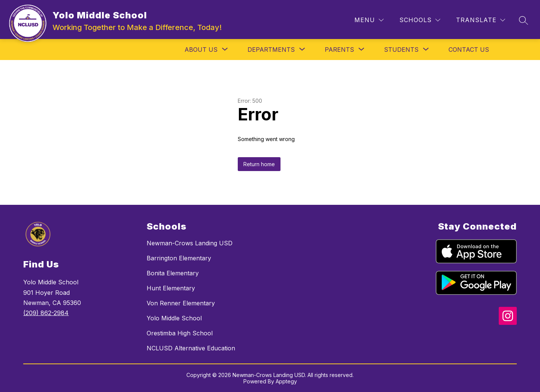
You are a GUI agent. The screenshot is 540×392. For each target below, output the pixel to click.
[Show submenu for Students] (401, 50)
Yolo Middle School (174, 318)
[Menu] (369, 20)
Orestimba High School (180, 333)
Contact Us (469, 50)
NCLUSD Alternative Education (191, 348)
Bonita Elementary (173, 273)
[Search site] (523, 20)
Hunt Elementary (171, 288)
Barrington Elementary (179, 258)
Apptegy (286, 381)
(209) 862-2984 (46, 313)
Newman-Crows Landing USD (190, 243)
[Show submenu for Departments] (271, 50)
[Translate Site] (481, 20)
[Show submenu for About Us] (201, 50)
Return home (259, 164)
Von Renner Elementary (181, 303)
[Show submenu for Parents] (339, 50)
